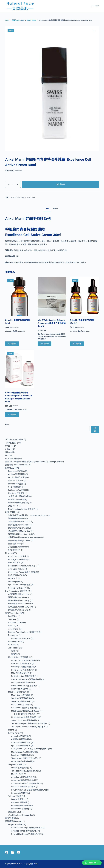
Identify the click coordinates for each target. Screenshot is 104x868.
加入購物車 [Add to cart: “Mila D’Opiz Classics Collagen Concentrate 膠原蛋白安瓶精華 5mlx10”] (44, 344)
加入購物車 (60, 184)
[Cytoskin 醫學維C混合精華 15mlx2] (84, 296)
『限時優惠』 (9, 410)
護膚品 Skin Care (28, 197)
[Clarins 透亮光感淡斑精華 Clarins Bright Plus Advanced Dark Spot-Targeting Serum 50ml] (20, 369)
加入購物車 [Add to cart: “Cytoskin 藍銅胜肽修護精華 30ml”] (12, 344)
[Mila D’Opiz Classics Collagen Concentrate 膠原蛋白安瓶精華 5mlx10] (52, 296)
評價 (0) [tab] (56, 209)
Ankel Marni (15, 197)
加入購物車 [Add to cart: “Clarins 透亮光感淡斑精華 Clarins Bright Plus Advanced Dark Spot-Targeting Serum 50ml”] (12, 415)
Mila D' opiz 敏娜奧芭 (57, 334)
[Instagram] (13, 852)
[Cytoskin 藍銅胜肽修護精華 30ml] (20, 296)
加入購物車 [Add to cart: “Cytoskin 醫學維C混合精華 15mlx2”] (77, 344)
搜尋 (7, 425)
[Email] (19, 852)
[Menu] (95, 6)
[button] (92, 863)
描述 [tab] (47, 209)
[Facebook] (7, 852)
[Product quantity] (13, 184)
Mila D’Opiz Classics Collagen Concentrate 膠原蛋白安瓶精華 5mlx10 (52, 323)
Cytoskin (9, 331)
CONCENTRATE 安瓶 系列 (46, 337)
